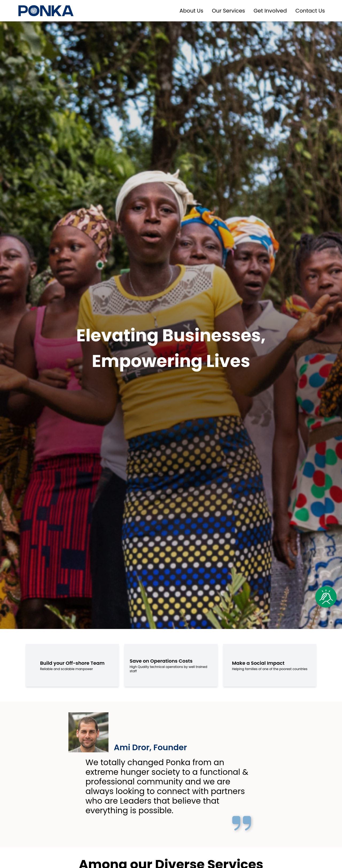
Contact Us (310, 11)
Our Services (228, 11)
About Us (191, 11)
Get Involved (270, 11)
